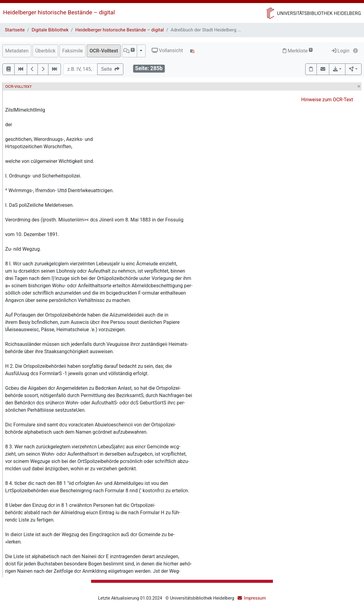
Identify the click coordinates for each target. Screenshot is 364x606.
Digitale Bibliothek (50, 30)
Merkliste (298, 51)
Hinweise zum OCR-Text (327, 100)
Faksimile (72, 51)
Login (340, 51)
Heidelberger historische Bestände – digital (59, 12)
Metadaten (17, 51)
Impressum (255, 598)
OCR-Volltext (104, 51)
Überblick (46, 51)
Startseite (15, 30)
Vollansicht (167, 50)
